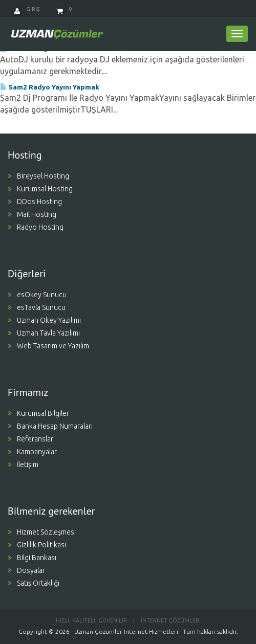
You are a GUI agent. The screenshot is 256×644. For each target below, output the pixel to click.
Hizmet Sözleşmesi (42, 532)
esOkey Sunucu (37, 295)
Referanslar (30, 439)
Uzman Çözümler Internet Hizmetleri (126, 631)
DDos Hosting (35, 202)
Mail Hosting (32, 214)
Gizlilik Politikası (37, 545)
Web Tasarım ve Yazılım (48, 346)
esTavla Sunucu (37, 307)
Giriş (27, 9)
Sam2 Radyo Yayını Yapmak (50, 87)
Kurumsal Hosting (40, 189)
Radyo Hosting (36, 227)
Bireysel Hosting (38, 176)
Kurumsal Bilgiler (38, 413)
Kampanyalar (32, 452)
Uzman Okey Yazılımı (44, 320)
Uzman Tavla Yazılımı (44, 333)
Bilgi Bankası (32, 558)
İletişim (23, 464)
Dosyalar (26, 570)
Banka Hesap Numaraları (50, 426)
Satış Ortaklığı (34, 583)
